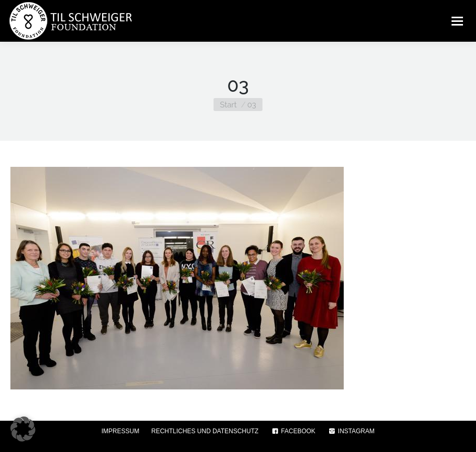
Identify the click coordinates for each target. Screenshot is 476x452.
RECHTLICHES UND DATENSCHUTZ (205, 431)
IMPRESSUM (121, 431)
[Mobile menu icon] (457, 21)
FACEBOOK (293, 431)
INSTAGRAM (351, 431)
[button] (23, 429)
